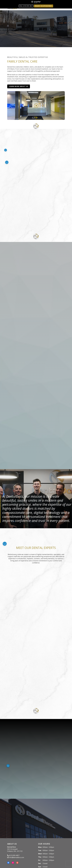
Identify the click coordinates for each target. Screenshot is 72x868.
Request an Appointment (43, 6)
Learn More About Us (19, 86)
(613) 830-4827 (13, 855)
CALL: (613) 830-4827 (26, 6)
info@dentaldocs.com (16, 857)
